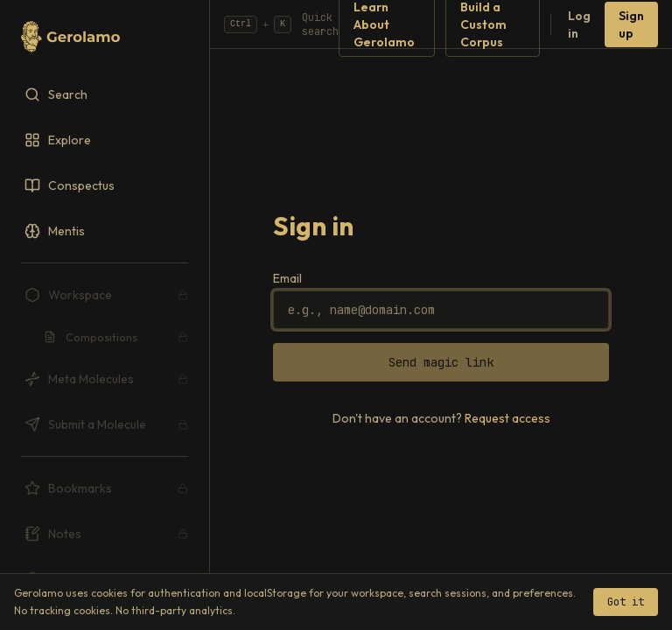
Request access (507, 418)
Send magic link (441, 362)
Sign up (631, 24)
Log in (579, 24)
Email (287, 278)
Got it (626, 602)
